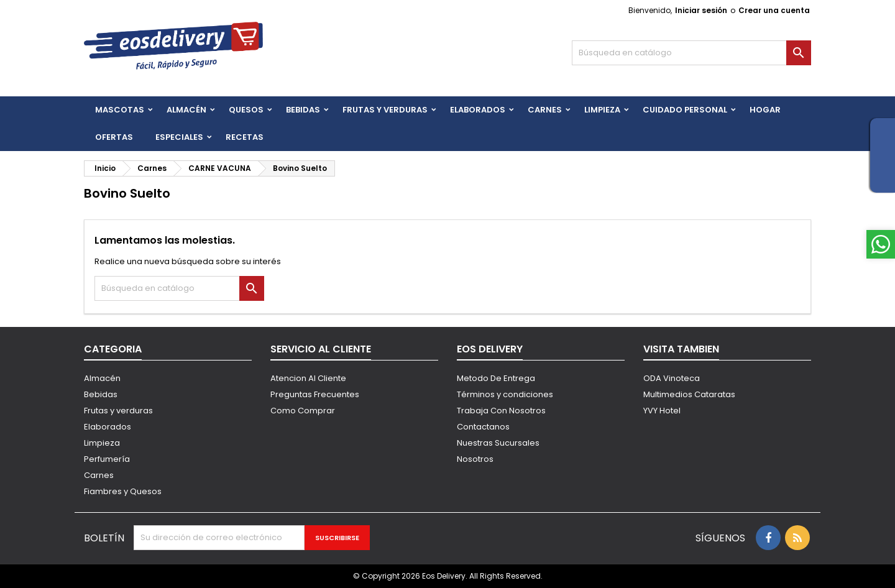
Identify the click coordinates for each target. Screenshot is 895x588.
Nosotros (475, 459)
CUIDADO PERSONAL (685, 110)
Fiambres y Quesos (123, 491)
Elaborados (478, 110)
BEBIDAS (303, 110)
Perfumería (107, 459)
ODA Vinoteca (672, 378)
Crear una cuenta (774, 10)
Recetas (245, 137)
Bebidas (101, 394)
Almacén (186, 110)
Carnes (545, 110)
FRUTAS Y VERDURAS (385, 110)
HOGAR (765, 110)
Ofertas (114, 137)
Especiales (179, 137)
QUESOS (246, 110)
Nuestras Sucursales (498, 443)
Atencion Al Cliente (308, 378)
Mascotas (120, 110)
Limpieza (602, 110)
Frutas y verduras (118, 411)
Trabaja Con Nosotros (501, 411)
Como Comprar (303, 411)
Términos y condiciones (505, 394)
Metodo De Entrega (496, 378)
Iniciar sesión (701, 10)
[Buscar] (691, 53)
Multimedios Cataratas (689, 394)
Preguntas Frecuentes (315, 394)
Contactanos (483, 427)
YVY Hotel (662, 411)
